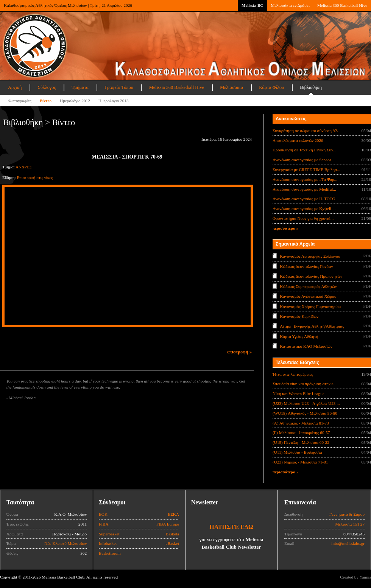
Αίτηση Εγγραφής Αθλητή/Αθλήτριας (312, 326)
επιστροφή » (239, 352)
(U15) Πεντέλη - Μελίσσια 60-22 (301, 442)
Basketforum (110, 553)
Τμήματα (80, 87)
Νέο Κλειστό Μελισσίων (65, 543)
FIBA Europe (168, 524)
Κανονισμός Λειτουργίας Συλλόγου (310, 256)
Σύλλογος (47, 87)
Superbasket (109, 534)
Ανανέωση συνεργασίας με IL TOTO (304, 199)
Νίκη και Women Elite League (299, 394)
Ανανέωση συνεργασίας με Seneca (302, 160)
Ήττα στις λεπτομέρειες (293, 374)
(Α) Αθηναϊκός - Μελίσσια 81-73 (301, 423)
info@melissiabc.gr (348, 543)
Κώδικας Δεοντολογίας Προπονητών (311, 276)
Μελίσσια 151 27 (350, 524)
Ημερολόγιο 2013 (114, 101)
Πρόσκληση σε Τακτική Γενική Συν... (304, 150)
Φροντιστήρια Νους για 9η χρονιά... (303, 218)
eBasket (172, 543)
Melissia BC (253, 5)
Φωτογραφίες (20, 101)
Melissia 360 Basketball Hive (342, 5)
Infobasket (108, 543)
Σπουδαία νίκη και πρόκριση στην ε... (305, 384)
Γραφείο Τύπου (119, 87)
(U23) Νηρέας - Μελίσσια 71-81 (300, 462)
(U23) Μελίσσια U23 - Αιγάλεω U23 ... (306, 403)
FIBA (104, 524)
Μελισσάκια (231, 87)
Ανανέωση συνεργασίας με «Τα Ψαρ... (305, 179)
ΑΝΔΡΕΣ (24, 167)
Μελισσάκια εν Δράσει (290, 5)
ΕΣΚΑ (173, 514)
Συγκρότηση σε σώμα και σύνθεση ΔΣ (305, 131)
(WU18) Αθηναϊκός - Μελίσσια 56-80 (305, 413)
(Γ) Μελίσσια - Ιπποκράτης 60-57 (301, 432)
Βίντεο (46, 101)
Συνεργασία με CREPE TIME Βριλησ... (306, 170)
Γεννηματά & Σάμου (347, 514)
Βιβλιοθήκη (311, 87)
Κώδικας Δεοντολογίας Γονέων (306, 266)
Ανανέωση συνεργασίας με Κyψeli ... (304, 208)
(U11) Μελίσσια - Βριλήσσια (297, 452)
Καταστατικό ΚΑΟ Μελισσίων (306, 346)
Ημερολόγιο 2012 (75, 101)
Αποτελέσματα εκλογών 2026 (298, 140)
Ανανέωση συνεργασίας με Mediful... (304, 189)
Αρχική (15, 87)
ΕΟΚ (103, 514)
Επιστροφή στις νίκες (35, 177)
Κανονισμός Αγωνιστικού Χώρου (308, 296)
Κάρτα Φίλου (271, 87)
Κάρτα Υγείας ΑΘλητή (299, 336)
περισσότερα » (286, 228)
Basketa (172, 534)
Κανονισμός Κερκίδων (299, 316)
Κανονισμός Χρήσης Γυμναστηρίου (310, 306)
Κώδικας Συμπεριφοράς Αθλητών (308, 286)
